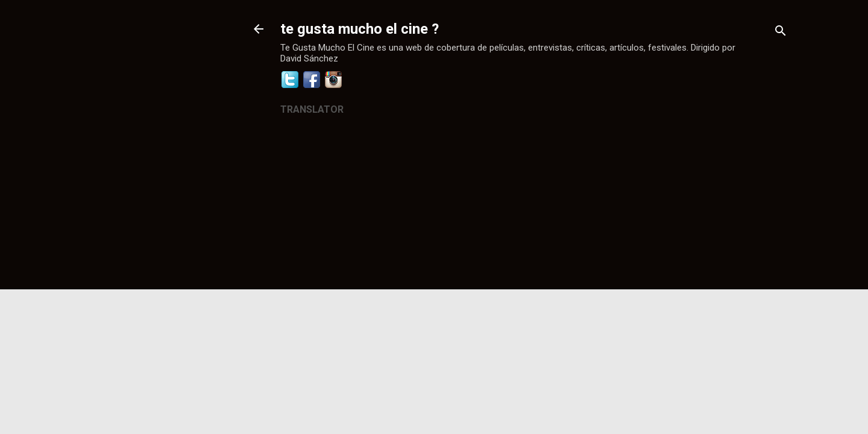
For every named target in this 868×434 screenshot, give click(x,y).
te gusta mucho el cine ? (360, 29)
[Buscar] (781, 33)
